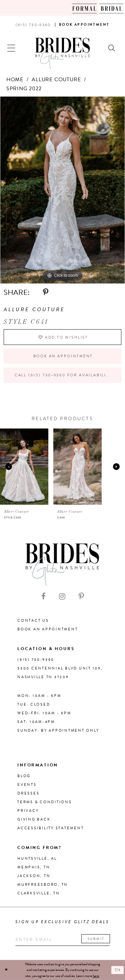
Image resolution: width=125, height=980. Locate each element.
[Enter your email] (63, 940)
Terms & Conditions (45, 802)
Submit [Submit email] (96, 939)
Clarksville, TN (38, 893)
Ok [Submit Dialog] (118, 970)
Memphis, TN (34, 867)
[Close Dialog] (6, 970)
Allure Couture (56, 80)
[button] (11, 47)
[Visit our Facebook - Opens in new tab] (43, 597)
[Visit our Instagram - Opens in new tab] (62, 597)
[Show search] (112, 47)
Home (15, 80)
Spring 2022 (24, 89)
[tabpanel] (62, 190)
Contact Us (33, 621)
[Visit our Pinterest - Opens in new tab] (81, 597)
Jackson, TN (34, 876)
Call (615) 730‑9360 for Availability (63, 375)
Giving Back (34, 819)
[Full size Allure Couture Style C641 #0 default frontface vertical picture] (62, 190)
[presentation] (24, 467)
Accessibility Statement (50, 828)
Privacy (28, 811)
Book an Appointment (63, 356)
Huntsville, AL (37, 859)
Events (27, 785)
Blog (24, 776)
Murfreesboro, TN (43, 885)
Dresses (28, 793)
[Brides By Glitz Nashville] (63, 53)
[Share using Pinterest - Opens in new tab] (46, 292)
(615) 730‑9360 (36, 660)
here (96, 976)
